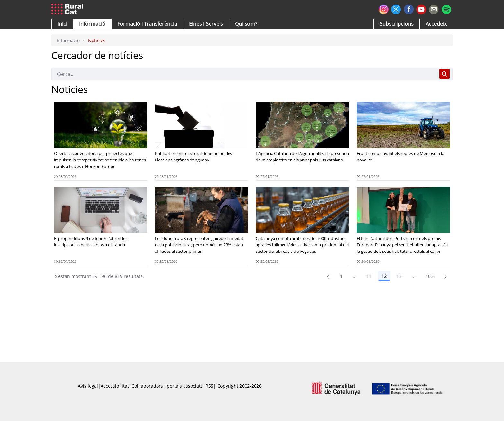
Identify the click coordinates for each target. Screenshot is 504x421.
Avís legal (88, 386)
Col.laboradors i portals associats (167, 386)
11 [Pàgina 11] (369, 276)
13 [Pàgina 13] (399, 276)
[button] (62, 24)
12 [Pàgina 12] (384, 276)
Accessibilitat (115, 386)
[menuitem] (147, 24)
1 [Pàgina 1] (341, 276)
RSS (209, 386)
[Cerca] (244, 74)
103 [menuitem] (430, 276)
